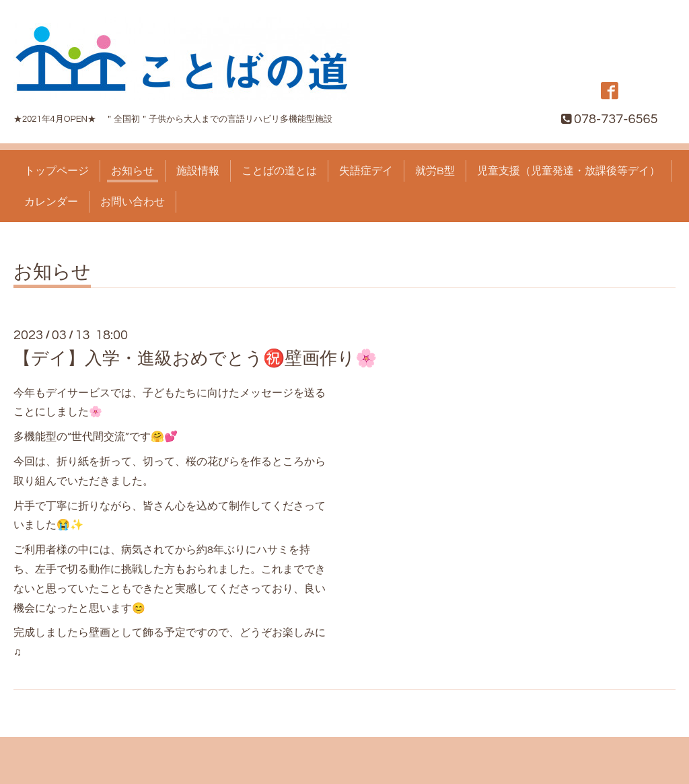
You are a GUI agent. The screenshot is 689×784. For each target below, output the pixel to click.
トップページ (57, 171)
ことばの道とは (279, 171)
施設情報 (198, 171)
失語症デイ (366, 171)
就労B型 (435, 171)
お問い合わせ (133, 202)
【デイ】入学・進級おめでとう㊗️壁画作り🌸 (195, 359)
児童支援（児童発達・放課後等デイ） (569, 171)
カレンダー (51, 202)
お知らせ (133, 171)
